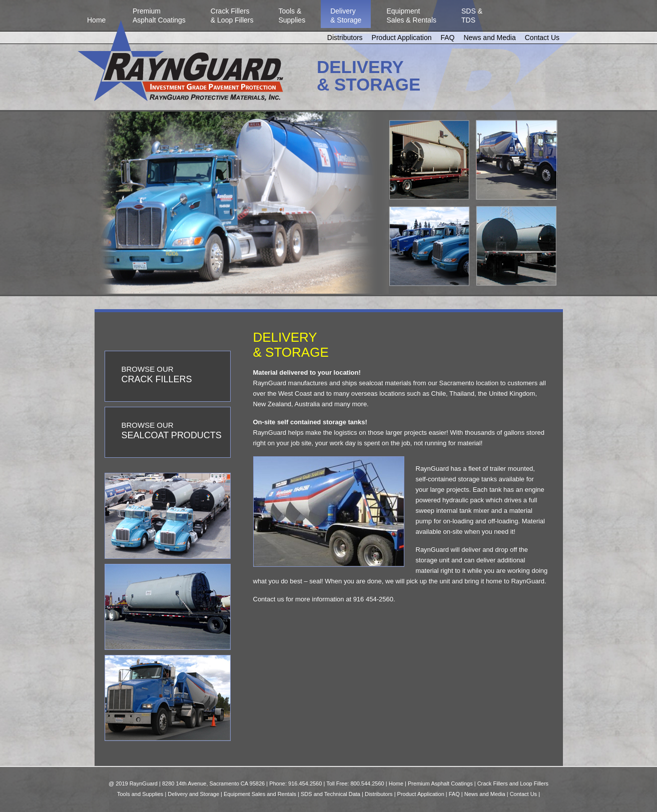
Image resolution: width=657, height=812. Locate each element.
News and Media (489, 38)
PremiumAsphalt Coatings (159, 16)
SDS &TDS (472, 16)
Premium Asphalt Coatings (440, 783)
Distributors (345, 38)
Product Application (402, 38)
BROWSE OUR (157, 374)
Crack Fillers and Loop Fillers (513, 783)
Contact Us (542, 38)
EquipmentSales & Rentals (411, 16)
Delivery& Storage (346, 16)
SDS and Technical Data (331, 794)
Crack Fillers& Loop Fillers (232, 16)
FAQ (447, 38)
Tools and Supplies (140, 794)
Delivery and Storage (193, 794)
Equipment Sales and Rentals (260, 794)
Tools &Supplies (292, 16)
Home (96, 16)
